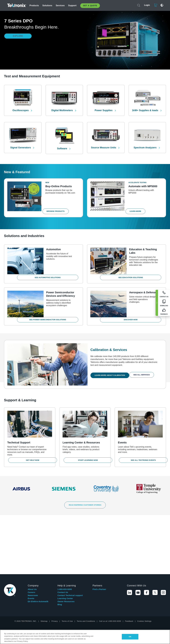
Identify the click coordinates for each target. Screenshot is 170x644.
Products (34, 5)
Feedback (129, 558)
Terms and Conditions (86, 558)
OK (130, 637)
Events (31, 536)
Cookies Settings (144, 558)
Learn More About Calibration (111, 369)
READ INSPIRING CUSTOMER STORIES (85, 502)
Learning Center (65, 536)
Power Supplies (104, 108)
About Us (32, 527)
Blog (60, 542)
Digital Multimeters (62, 108)
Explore (18, 36)
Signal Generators (21, 143)
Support (72, 5)
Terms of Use (67, 558)
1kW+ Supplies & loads (145, 108)
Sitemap (44, 558)
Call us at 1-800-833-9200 (110, 558)
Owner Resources (66, 539)
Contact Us (63, 530)
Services (60, 5)
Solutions (47, 5)
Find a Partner (99, 527)
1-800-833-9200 (65, 527)
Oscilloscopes (21, 108)
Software (62, 144)
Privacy (55, 558)
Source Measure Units (104, 143)
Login (146, 5)
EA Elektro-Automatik (38, 539)
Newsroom (33, 533)
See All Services (142, 369)
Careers (31, 530)
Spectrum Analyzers (145, 143)
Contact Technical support (70, 533)
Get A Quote (90, 6)
